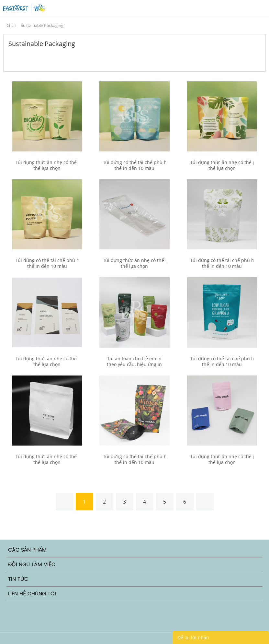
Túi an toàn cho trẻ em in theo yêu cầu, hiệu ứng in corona (134, 364)
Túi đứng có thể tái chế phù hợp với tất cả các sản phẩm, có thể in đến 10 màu (134, 165)
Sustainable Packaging (42, 25)
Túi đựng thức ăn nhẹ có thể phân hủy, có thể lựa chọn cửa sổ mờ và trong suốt (47, 168)
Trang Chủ (10, 24)
